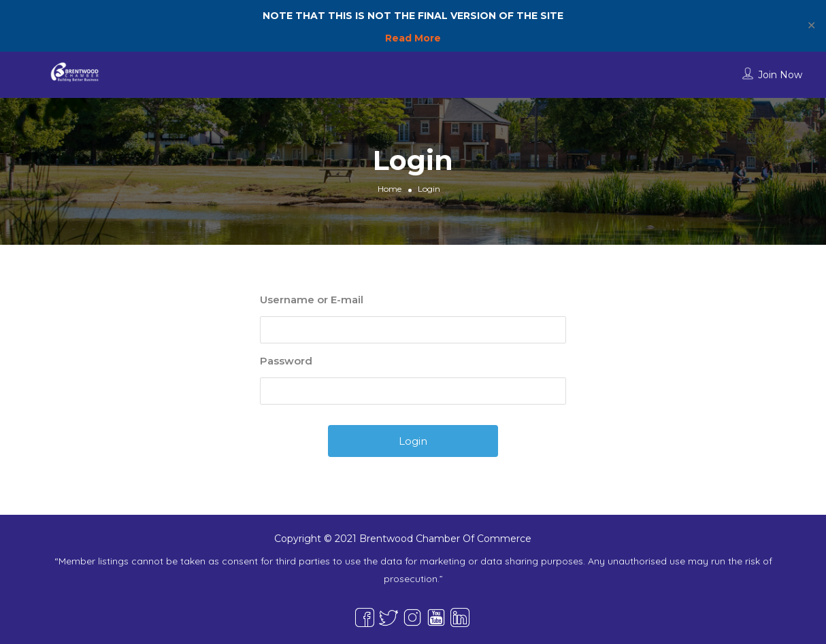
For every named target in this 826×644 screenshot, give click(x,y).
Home (390, 189)
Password (286, 361)
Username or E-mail (312, 300)
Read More (413, 38)
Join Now (780, 75)
